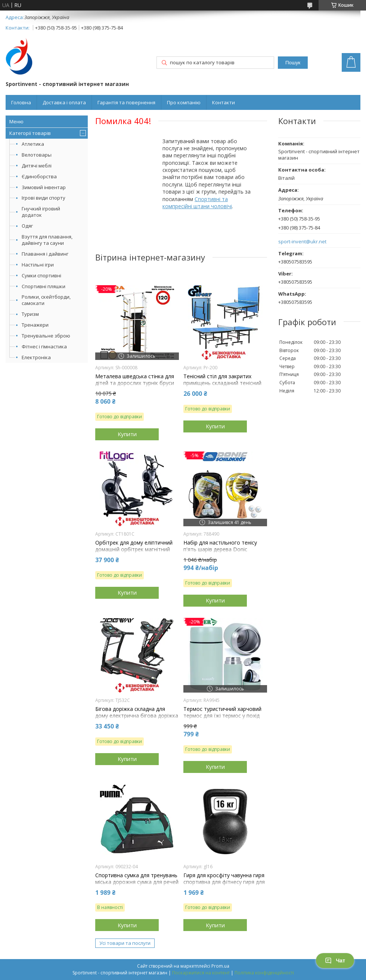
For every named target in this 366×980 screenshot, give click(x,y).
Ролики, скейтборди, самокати (46, 300)
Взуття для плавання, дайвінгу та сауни (47, 240)
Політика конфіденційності (264, 973)
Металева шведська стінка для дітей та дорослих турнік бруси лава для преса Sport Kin (135, 383)
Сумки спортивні (41, 275)
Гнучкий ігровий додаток (41, 212)
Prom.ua (220, 966)
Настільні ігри (38, 265)
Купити (127, 434)
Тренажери (35, 325)
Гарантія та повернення (126, 102)
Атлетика (33, 144)
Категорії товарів (30, 133)
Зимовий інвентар (44, 187)
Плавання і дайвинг (45, 254)
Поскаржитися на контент (201, 973)
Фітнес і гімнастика (44, 346)
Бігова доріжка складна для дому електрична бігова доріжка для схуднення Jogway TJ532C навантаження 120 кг (137, 719)
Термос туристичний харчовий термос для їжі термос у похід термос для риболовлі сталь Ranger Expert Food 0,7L (222, 719)
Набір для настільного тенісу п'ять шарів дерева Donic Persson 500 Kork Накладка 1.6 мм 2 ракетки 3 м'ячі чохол (222, 553)
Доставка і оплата (64, 102)
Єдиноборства (39, 176)
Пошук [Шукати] (293, 63)
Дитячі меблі (37, 166)
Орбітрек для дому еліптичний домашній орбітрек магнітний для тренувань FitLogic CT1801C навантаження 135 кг (136, 553)
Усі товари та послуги (125, 943)
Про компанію (184, 102)
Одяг (27, 226)
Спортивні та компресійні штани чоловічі (197, 203)
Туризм (30, 314)
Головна (21, 102)
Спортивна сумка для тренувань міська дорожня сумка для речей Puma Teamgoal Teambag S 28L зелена (137, 886)
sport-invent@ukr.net (302, 242)
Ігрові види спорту (44, 198)
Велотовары (37, 155)
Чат (335, 961)
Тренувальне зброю (46, 336)
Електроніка (36, 357)
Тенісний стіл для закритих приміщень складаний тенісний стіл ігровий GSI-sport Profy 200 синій (223, 387)
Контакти (224, 102)
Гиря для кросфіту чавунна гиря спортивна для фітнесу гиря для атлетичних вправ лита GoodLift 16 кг (224, 886)
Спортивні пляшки (44, 286)
